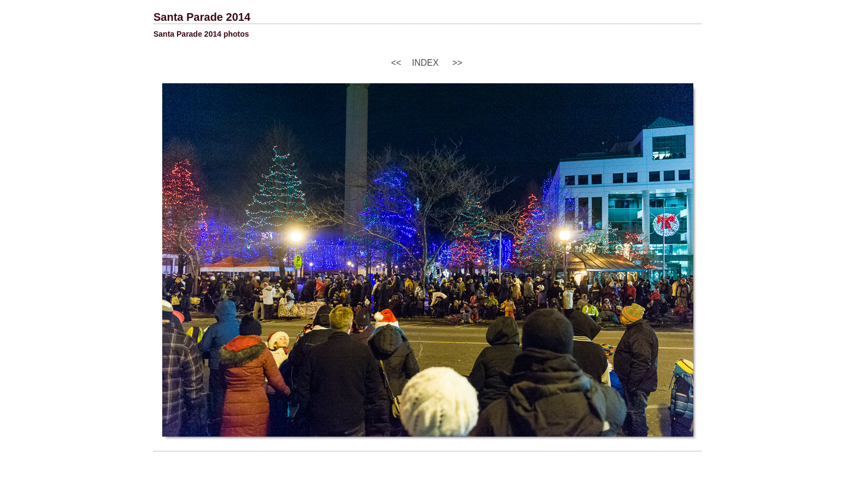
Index (426, 63)
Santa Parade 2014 (202, 17)
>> (457, 63)
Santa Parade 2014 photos (201, 34)
